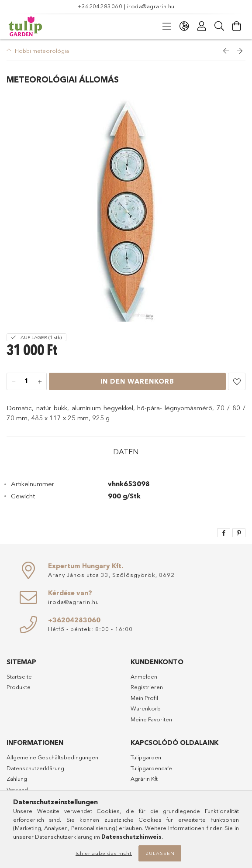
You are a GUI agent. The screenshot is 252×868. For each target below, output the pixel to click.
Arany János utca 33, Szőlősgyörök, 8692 (111, 575)
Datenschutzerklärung (35, 768)
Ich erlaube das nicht (104, 853)
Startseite (19, 676)
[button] (237, 381)
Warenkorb (146, 708)
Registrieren (147, 687)
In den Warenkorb (137, 381)
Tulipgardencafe (151, 768)
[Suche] (219, 26)
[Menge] (27, 382)
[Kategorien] (167, 26)
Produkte (19, 687)
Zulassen (160, 853)
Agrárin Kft (144, 779)
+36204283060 (100, 6)
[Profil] (202, 26)
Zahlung (17, 779)
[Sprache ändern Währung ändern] (184, 26)
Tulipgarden (146, 757)
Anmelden (144, 676)
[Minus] (14, 382)
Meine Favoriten (151, 719)
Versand (17, 789)
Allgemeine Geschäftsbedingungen (52, 757)
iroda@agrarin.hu (151, 6)
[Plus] (40, 382)
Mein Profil (144, 698)
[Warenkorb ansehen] (237, 26)
